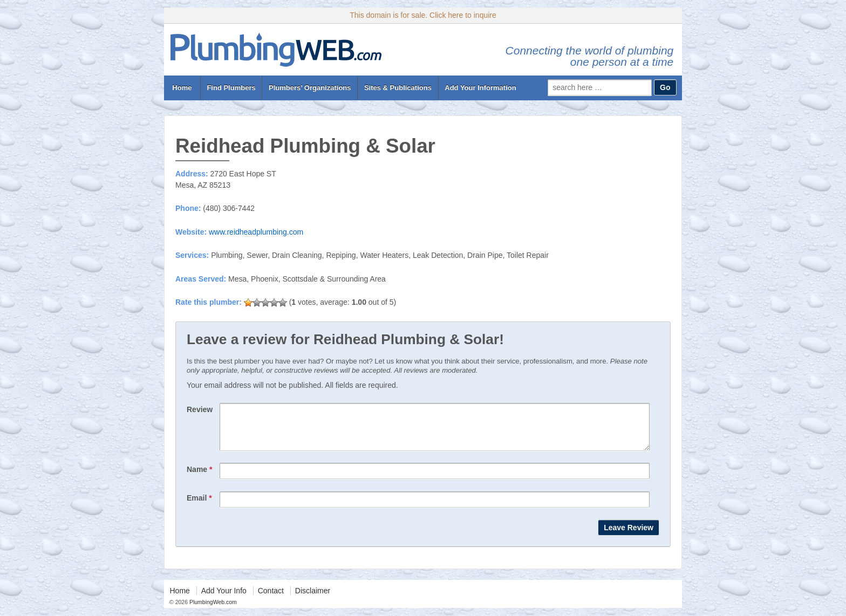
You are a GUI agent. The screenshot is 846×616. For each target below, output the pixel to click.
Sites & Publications (398, 88)
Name (199, 477)
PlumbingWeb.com (212, 610)
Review (200, 409)
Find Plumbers (231, 88)
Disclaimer (313, 599)
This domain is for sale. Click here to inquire (423, 15)
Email (199, 506)
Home (182, 88)
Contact (271, 599)
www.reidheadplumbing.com (256, 232)
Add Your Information (480, 88)
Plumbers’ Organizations (310, 88)
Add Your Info (224, 599)
